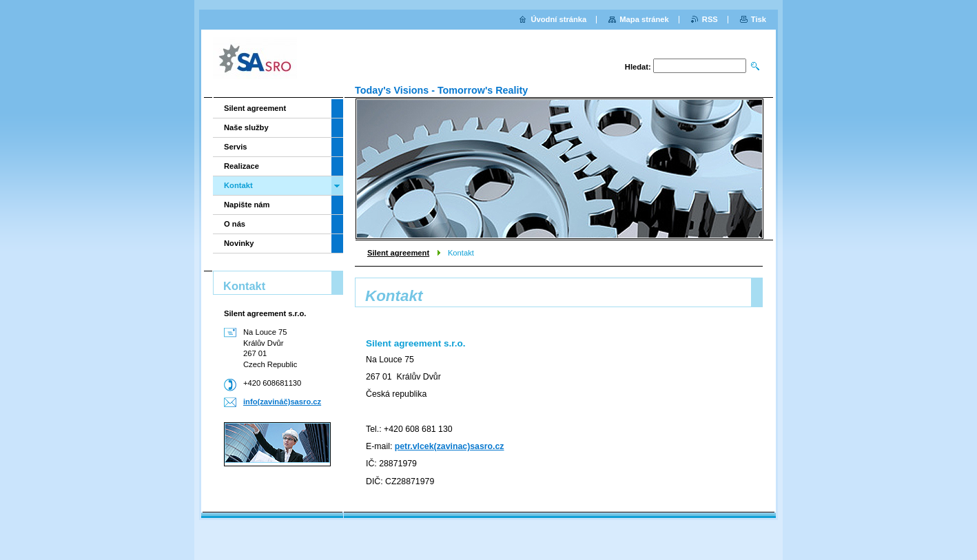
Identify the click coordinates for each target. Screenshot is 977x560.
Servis (236, 147)
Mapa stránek (644, 19)
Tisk (759, 19)
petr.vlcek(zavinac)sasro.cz (450, 446)
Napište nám (247, 205)
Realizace (241, 166)
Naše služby (246, 127)
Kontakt (238, 185)
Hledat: (638, 67)
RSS (710, 19)
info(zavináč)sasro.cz (282, 402)
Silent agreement (398, 253)
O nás (235, 224)
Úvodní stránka (558, 19)
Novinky (239, 243)
